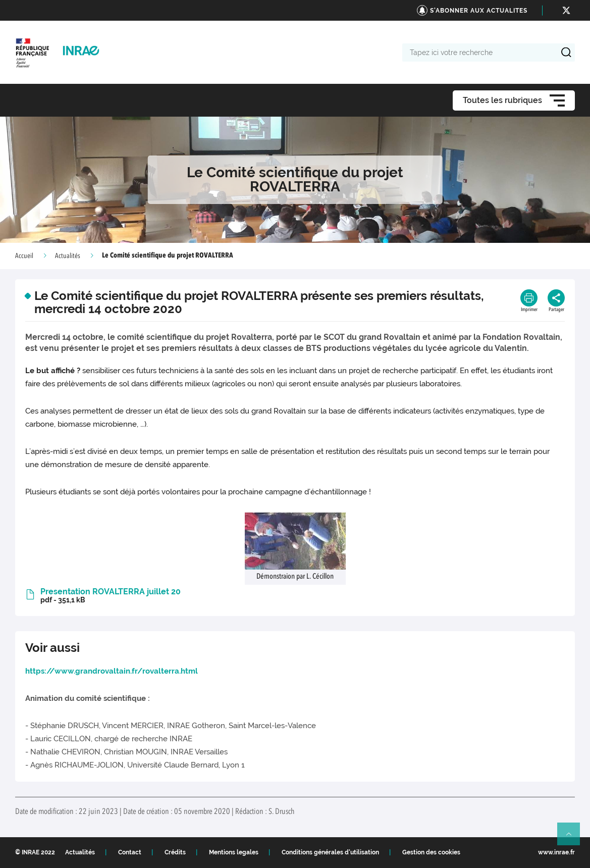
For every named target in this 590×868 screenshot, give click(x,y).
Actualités (68, 256)
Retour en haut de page (573, 838)
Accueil (24, 256)
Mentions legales (234, 852)
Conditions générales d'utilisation (330, 852)
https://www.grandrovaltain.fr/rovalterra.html (112, 671)
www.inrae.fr (556, 852)
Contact (130, 852)
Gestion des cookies (431, 852)
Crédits (175, 852)
